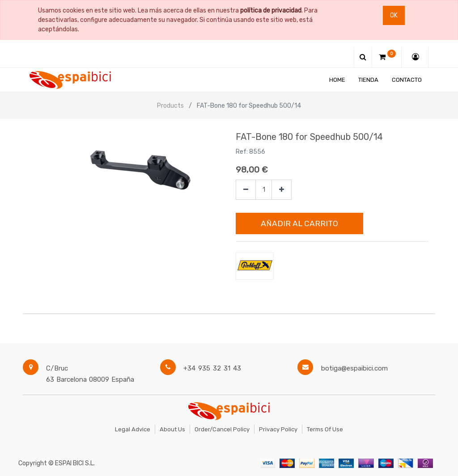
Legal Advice (133, 429)
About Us (172, 429)
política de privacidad (271, 11)
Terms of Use (325, 429)
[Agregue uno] (282, 190)
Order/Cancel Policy (222, 429)
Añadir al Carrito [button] (299, 223)
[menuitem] (337, 80)
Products (170, 106)
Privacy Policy (278, 429)
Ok (394, 15)
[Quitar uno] (246, 190)
